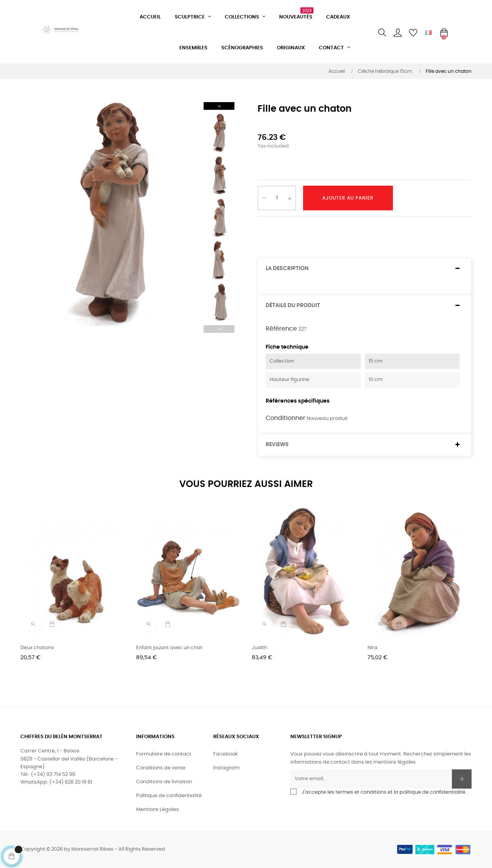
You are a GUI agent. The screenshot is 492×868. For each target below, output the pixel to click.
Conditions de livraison (164, 782)
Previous (219, 329)
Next (219, 106)
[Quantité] (277, 198)
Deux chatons (37, 648)
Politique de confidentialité (169, 796)
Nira (372, 648)
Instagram (226, 768)
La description (287, 269)
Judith (259, 648)
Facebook (226, 754)
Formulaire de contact (164, 754)
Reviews (277, 445)
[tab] (365, 269)
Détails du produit (293, 306)
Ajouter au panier (348, 198)
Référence (281, 329)
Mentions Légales (158, 810)
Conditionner (286, 418)
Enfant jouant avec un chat (169, 648)
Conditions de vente (161, 768)
